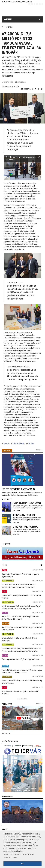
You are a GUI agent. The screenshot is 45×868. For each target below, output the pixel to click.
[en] (32, 4)
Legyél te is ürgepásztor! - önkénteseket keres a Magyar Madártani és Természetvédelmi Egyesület (21, 607)
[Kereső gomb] (40, 19)
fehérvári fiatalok (18, 444)
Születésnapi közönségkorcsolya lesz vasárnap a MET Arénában (21, 693)
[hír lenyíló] (42, 565)
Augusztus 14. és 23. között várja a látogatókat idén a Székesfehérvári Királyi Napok (21, 618)
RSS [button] (3, 830)
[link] (22, 554)
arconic (6, 444)
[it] (40, 4)
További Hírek (23, 699)
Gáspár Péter (9, 82)
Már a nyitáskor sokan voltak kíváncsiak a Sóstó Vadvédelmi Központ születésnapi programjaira (19, 586)
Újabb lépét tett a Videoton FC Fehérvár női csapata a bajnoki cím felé (20, 575)
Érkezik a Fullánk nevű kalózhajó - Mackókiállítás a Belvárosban (19, 639)
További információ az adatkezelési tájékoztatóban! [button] (19, 856)
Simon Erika (22, 82)
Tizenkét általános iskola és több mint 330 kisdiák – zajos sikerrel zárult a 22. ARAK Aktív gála (22, 671)
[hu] (29, 4)
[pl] (34, 4)
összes (39, 704)
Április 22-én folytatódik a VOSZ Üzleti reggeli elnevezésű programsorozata (22, 629)
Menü (8, 19)
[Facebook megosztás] (33, 89)
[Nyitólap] (3, 27)
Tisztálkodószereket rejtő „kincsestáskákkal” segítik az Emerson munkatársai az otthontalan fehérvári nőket (21, 650)
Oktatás (31, 444)
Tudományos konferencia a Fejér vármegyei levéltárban (21, 659)
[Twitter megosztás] (35, 89)
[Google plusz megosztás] (39, 89)
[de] (37, 4)
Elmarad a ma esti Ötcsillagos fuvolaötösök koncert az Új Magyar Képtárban (22, 682)
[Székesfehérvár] (24, 11)
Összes (39, 450)
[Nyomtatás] (42, 89)
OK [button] (23, 864)
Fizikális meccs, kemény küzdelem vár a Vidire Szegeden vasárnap (21, 597)
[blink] (42, 4)
